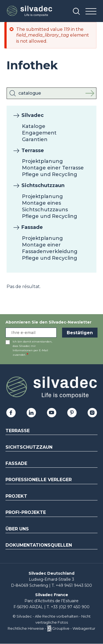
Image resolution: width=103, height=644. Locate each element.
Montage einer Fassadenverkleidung (50, 248)
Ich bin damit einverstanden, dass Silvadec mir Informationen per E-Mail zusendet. (32, 348)
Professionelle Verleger (39, 480)
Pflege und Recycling (50, 174)
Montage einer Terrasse (53, 168)
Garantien (35, 139)
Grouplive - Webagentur (74, 628)
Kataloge (34, 126)
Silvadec (33, 115)
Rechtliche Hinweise (26, 628)
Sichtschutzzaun (43, 185)
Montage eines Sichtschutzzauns (45, 206)
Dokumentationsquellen (39, 545)
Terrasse (33, 150)
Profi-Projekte (26, 512)
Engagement (39, 133)
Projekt (16, 496)
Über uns (17, 529)
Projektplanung (42, 161)
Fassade (32, 227)
